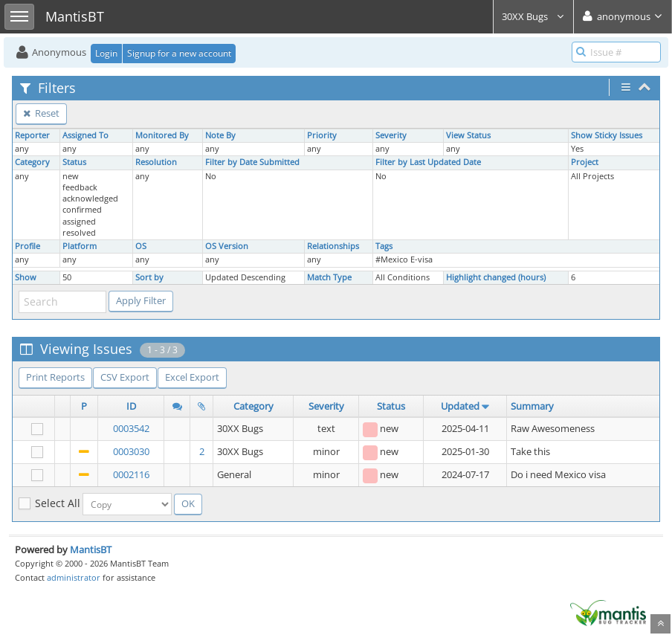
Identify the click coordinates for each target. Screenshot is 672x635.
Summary (532, 406)
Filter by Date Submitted (252, 162)
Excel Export (192, 377)
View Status (468, 135)
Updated (460, 406)
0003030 (131, 451)
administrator (74, 577)
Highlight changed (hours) (496, 277)
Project (585, 162)
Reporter (32, 135)
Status (74, 162)
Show (26, 277)
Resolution (156, 162)
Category (32, 162)
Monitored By (162, 135)
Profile (28, 246)
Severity (391, 135)
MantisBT (91, 549)
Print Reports (55, 377)
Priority (322, 135)
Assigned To (85, 135)
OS (141, 246)
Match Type (329, 277)
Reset (41, 113)
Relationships (333, 246)
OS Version (227, 246)
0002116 (131, 474)
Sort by (149, 277)
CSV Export (125, 377)
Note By (220, 135)
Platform (80, 246)
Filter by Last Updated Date (428, 162)
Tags (384, 246)
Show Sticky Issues (607, 135)
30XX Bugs (533, 16)
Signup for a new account (179, 53)
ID (131, 406)
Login (106, 53)
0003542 (131, 428)
